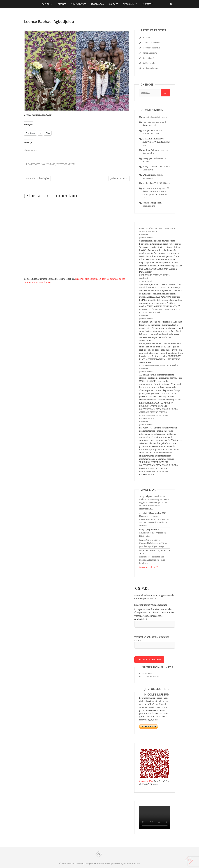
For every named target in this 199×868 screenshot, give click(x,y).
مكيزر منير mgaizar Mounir (155, 122)
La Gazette (147, 4)
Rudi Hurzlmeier (150, 68)
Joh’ (145, 145)
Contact (113, 4)
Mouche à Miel (146, 781)
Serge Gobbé (148, 58)
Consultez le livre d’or (149, 567)
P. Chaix (146, 37)
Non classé (48, 164)
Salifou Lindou (149, 63)
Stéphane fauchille (151, 48)
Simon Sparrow (150, 53)
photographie (66, 164)
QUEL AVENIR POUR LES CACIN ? (155, 275)
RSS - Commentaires (149, 677)
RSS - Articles (146, 674)
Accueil (46, 4)
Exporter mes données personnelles (155, 609)
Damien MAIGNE (132, 864)
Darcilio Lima (149, 206)
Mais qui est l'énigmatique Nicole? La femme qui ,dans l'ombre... (152, 560)
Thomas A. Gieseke (151, 43)
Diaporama (128, 4)
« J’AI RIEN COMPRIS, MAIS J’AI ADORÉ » (159, 365)
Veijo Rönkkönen (162, 183)
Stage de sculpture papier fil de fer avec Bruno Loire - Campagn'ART (156, 191)
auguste (146, 117)
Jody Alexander (119, 178)
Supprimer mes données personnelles (156, 613)
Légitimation (98, 4)
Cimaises (62, 4)
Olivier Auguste (163, 117)
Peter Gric (152, 125)
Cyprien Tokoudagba (37, 178)
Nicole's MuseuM (75, 864)
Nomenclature (79, 4)
